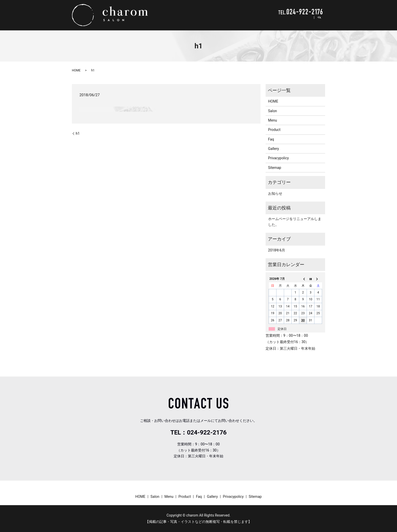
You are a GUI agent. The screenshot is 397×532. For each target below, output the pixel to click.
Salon (239, 21)
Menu (255, 21)
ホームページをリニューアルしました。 (295, 222)
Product (272, 21)
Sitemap (275, 168)
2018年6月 (277, 250)
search (322, 22)
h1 (78, 133)
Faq (288, 21)
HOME (223, 21)
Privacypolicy (279, 158)
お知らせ (275, 193)
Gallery (303, 21)
